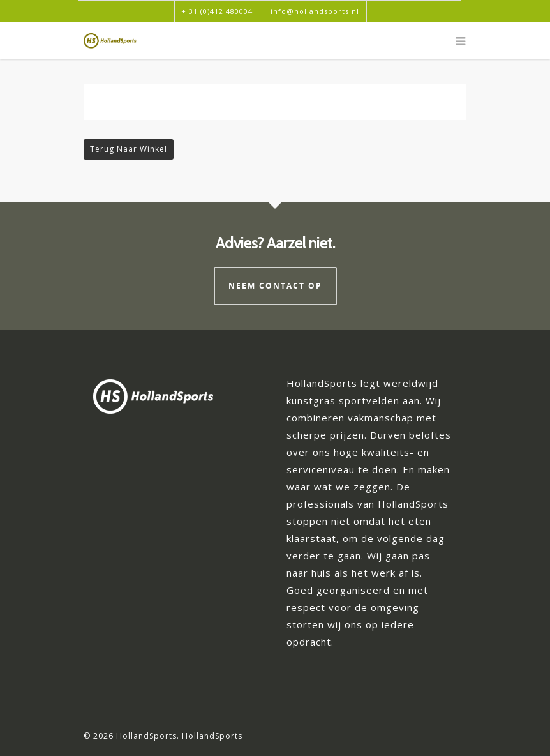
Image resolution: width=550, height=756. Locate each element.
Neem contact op (275, 286)
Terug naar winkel (129, 149)
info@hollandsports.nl (315, 11)
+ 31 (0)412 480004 (217, 11)
